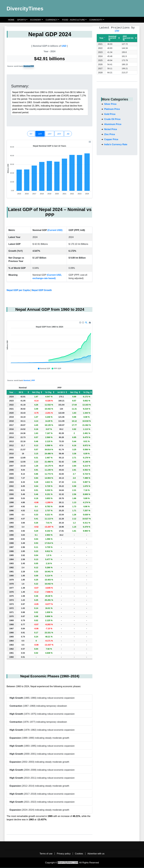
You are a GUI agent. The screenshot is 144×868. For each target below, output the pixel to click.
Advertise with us (96, 854)
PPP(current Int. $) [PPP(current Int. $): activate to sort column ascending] (128, 38)
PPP (32, 66)
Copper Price (111, 139)
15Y (50, 134)
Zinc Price (110, 134)
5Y (30, 134)
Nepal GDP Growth (42, 290)
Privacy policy (64, 854)
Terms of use (46, 854)
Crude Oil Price (112, 119)
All (70, 134)
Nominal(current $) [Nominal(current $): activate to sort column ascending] (112, 38)
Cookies (79, 854)
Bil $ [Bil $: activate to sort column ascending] (21, 392)
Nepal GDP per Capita (18, 290)
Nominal (27, 66)
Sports (21, 20)
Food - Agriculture (73, 20)
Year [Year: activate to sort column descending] (101, 38)
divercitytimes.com (68, 863)
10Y (39, 134)
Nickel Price (111, 129)
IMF (117, 31)
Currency (52, 20)
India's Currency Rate (116, 144)
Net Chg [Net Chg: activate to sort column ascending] (36, 392)
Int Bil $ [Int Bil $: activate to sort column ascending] (61, 392)
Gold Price (110, 114)
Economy (36, 20)
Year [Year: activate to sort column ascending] (11, 392)
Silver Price (110, 104)
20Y (60, 134)
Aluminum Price (113, 124)
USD (64, 46)
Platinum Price (112, 109)
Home (11, 20)
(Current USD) (55, 230)
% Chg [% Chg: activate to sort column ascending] (48, 392)
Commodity (96, 20)
